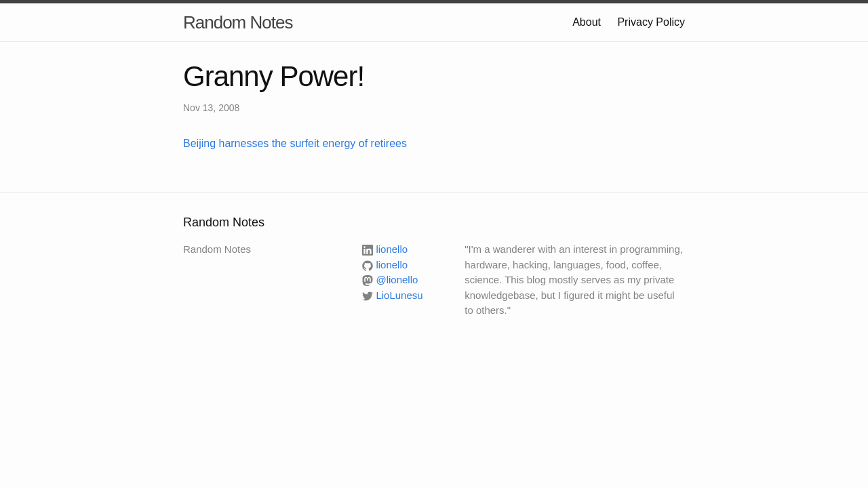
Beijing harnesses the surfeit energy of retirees (295, 143)
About (587, 22)
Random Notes (238, 22)
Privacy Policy (651, 22)
